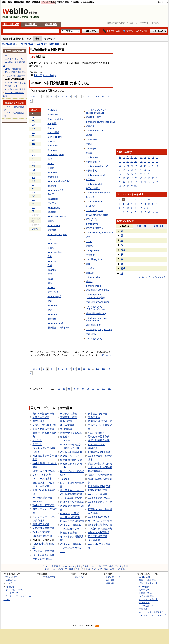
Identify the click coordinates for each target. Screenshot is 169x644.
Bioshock (52, 141)
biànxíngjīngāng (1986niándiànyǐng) (96, 296)
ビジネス (46, 566)
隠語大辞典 (66, 429)
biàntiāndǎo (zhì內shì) (97, 166)
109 (97, 96)
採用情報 (110, 583)
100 (103, 389)
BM (33, 162)
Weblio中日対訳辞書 (48, 44)
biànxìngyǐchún (93, 277)
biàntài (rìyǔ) (92, 224)
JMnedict (38, 502)
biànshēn (52, 305)
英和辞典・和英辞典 (148, 583)
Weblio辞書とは (13, 577)
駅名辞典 (65, 437)
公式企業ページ (113, 577)
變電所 (51, 221)
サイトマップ (12, 593)
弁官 (50, 239)
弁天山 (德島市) (94, 188)
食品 (94, 569)
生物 (88, 569)
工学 (105, 566)
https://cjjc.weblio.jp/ (45, 75)
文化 (47, 569)
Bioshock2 (53, 146)
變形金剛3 (91, 334)
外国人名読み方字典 (43, 429)
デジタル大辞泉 (69, 414)
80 (93, 389)
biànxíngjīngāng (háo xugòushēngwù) (97, 319)
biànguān (52, 243)
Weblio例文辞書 (41, 532)
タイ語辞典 (144, 602)
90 (98, 389)
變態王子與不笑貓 (95, 228)
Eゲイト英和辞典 (42, 475)
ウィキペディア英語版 (100, 521)
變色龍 (89, 135)
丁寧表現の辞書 (69, 417)
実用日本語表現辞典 (43, 414)
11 (79, 96)
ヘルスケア (62, 569)
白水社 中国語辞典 (70, 517)
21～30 (158, 226)
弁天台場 (90, 197)
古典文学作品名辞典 (71, 433)
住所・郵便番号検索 (99, 440)
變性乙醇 (90, 273)
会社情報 (110, 580)
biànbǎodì (53, 172)
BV (33, 196)
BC (33, 125)
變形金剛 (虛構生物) (96, 314)
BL (33, 159)
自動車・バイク (90, 566)
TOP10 (124, 226)
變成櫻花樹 (53, 177)
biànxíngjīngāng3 (94, 338)
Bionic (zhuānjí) (55, 137)
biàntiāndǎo (92, 157)
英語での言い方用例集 (100, 464)
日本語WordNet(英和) (100, 486)
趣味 (71, 569)
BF (33, 136)
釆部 (50, 159)
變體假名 (90, 246)
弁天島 (89, 153)
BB (33, 121)
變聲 (50, 310)
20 (64, 389)
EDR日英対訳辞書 (42, 498)
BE (33, 132)
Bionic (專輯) (54, 132)
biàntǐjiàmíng (92, 250)
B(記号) (35, 229)
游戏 (123, 269)
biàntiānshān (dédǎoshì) (98, 193)
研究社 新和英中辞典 (71, 460)
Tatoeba (65, 479)
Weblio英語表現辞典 (99, 498)
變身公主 (90, 126)
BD (33, 129)
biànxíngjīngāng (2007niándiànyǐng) (96, 308)
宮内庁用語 (94, 417)
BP (33, 174)
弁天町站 (90, 206)
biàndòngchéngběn (57, 234)
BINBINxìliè (53, 115)
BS (33, 185)
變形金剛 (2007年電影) (97, 302)
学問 (126, 566)
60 (83, 389)
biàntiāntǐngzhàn (94, 210)
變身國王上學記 (94, 117)
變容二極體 (53, 292)
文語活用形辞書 (41, 417)
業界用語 (56, 566)
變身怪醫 (52, 319)
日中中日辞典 (48, 2)
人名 (100, 569)
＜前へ (34, 96)
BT (33, 189)
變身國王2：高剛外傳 (58, 328)
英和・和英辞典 (33, 2)
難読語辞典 (39, 421)
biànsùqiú (91, 148)
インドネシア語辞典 (148, 599)
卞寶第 (51, 168)
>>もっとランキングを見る (153, 277)
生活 (53, 569)
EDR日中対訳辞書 (42, 536)
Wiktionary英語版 (69, 513)
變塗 (88, 237)
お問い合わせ (79, 577)
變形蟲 (89, 282)
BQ (33, 178)
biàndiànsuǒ (54, 226)
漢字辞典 (93, 448)
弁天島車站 (91, 171)
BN (33, 166)
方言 (106, 569)
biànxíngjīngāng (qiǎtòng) (99, 329)
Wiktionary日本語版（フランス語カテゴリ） (71, 548)
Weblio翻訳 (144, 587)
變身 (50, 301)
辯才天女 (52, 203)
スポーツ (79, 569)
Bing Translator (55, 119)
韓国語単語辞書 (69, 533)
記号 (146, 208)
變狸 (50, 274)
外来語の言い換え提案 (45, 425)
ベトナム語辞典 (146, 606)
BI (33, 147)
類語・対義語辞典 (16, 2)
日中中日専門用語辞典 (72, 521)
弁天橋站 (90, 179)
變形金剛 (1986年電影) (97, 290)
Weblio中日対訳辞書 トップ (17, 39)
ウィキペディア (96, 444)
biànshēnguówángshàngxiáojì (101, 122)
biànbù (51, 163)
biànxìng (90, 268)
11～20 (141, 226)
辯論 (50, 283)
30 (69, 389)
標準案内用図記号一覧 (100, 421)
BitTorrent (52, 150)
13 (89, 96)
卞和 (50, 257)
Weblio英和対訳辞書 (99, 517)
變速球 (89, 144)
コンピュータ (68, 566)
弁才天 (51, 194)
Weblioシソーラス (70, 456)
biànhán (52, 270)
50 (78, 389)
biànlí (50, 279)
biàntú (89, 241)
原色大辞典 (66, 421)
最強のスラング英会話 (72, 502)
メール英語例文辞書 (71, 498)
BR (33, 181)
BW (33, 200)
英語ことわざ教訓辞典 (100, 475)
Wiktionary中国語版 (99, 532)
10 (74, 96)
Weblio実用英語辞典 (71, 464)
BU (33, 192)
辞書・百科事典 (117, 569)
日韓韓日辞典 (63, 2)
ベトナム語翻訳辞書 (43, 555)
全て (7, 55)
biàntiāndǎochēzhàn (96, 175)
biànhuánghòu (55, 252)
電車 (78, 566)
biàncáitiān (53, 199)
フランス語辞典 (146, 596)
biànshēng (53, 314)
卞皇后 (51, 248)
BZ (33, 211)
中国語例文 (31, 24)
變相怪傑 (90, 255)
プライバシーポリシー (16, 590)
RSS (97, 626)
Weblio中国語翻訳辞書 (100, 525)
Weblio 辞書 (9, 44)
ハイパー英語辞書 (42, 479)
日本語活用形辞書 (98, 414)
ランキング (50, 39)
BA (33, 117)
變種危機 (52, 186)
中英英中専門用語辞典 (100, 529)
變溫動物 (52, 212)
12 (84, 96)
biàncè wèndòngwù (57, 217)
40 (74, 389)
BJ (33, 151)
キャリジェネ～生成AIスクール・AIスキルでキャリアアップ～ (151, 615)
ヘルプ (9, 583)
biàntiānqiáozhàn (94, 184)
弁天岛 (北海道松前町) (97, 215)
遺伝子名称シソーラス (72, 490)
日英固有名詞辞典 (98, 490)
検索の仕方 (11, 580)
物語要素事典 (67, 425)
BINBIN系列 (54, 110)
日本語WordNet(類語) (100, 452)
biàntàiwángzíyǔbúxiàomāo (100, 233)
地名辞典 (37, 440)
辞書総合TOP (162, 2)
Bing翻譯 (52, 124)
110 (103, 96)
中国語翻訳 (51, 24)
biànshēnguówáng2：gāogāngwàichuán (97, 112)
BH (33, 144)
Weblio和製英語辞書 (71, 494)
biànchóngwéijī (55, 190)
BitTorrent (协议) (56, 154)
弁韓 (50, 265)
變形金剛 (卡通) (94, 325)
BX (33, 204)
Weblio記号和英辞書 (44, 505)
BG (33, 140)
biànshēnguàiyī (55, 323)
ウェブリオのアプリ (48, 577)
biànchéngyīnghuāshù (59, 181)
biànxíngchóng (93, 286)
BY (33, 207)
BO (33, 170)
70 (88, 389)
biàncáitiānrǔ (54, 208)
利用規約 (10, 587)
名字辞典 (37, 444)
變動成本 (52, 230)
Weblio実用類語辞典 (71, 452)
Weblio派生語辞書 (98, 494)
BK (33, 155)
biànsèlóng (91, 140)
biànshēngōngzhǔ (95, 131)
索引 (38, 39)
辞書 (4, 2)
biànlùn (51, 288)
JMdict (64, 468)
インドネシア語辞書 (43, 551)
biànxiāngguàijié (94, 259)
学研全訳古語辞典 (42, 559)
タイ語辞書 (94, 540)
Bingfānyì (52, 128)
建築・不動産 (115, 566)
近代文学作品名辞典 (99, 437)
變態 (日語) (91, 219)
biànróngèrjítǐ (54, 296)
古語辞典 (75, 2)
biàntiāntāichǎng (94, 202)
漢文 (123, 250)
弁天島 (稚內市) (94, 162)
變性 (88, 264)
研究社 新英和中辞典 (44, 471)
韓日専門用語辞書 (98, 536)
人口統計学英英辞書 (43, 528)
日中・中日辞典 (11, 24)
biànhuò (52, 261)
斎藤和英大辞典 (41, 524)
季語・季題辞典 (96, 433)
